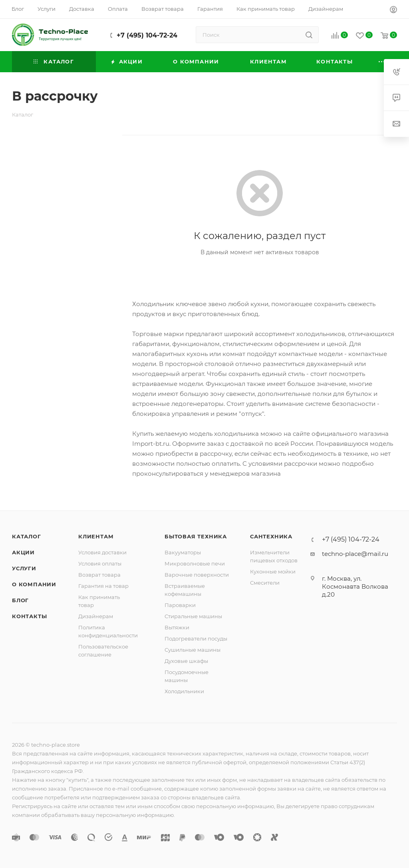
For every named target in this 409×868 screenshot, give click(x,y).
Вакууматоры (183, 552)
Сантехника (271, 536)
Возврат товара (99, 575)
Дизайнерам (96, 616)
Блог (20, 600)
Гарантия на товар (103, 586)
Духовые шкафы (186, 661)
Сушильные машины (193, 650)
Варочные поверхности (197, 575)
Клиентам (96, 536)
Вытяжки (177, 627)
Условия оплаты (100, 564)
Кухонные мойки (273, 571)
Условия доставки (102, 552)
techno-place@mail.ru (355, 554)
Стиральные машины (193, 616)
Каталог (27, 536)
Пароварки (180, 605)
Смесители (265, 583)
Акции (23, 552)
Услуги (24, 568)
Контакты (29, 616)
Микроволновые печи (195, 564)
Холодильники (184, 691)
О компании (34, 584)
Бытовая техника (196, 536)
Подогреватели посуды (196, 639)
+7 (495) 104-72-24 (147, 35)
